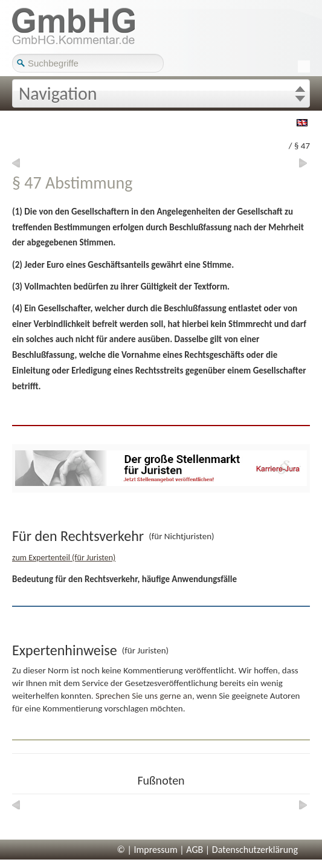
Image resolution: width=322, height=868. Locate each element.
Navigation (58, 93)
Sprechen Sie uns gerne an (144, 696)
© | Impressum (147, 850)
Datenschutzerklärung (255, 850)
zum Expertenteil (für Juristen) (64, 558)
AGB (195, 850)
